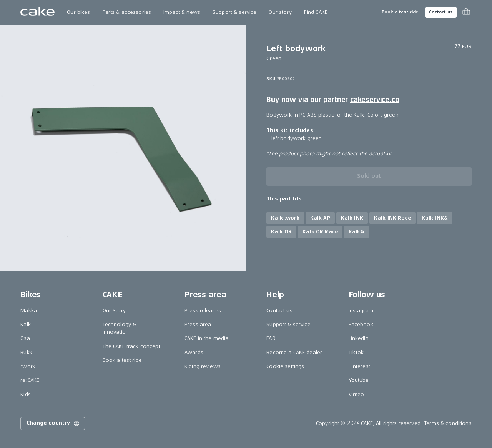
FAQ (271, 338)
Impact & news (182, 12)
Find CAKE (316, 12)
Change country (53, 423)
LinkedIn (359, 338)
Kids (26, 394)
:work (28, 366)
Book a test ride (400, 12)
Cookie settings (285, 366)
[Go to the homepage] (37, 12)
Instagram (361, 311)
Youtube (359, 380)
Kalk (26, 324)
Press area (198, 324)
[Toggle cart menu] (466, 12)
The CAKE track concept (131, 346)
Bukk (26, 352)
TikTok (356, 352)
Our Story (114, 311)
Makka (29, 311)
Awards (194, 352)
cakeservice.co (375, 100)
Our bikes (78, 12)
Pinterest (359, 366)
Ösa (25, 338)
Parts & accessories (127, 12)
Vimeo (357, 394)
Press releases (203, 311)
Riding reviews (203, 366)
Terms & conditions (448, 423)
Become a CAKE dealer (294, 352)
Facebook (361, 324)
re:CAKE (30, 380)
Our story (280, 12)
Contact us (441, 12)
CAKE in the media (206, 338)
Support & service (234, 12)
